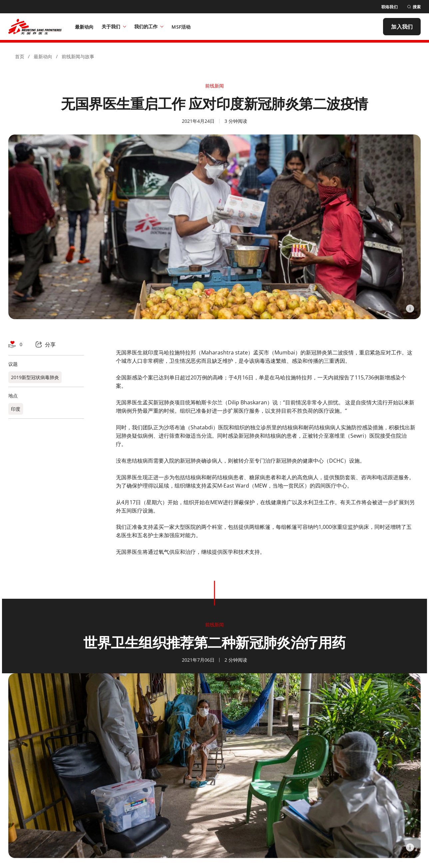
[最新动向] (84, 27)
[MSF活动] (181, 27)
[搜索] (414, 7)
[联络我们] (390, 7)
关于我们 (114, 26)
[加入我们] (402, 27)
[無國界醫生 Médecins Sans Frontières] (35, 27)
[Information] (410, 309)
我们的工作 (149, 26)
